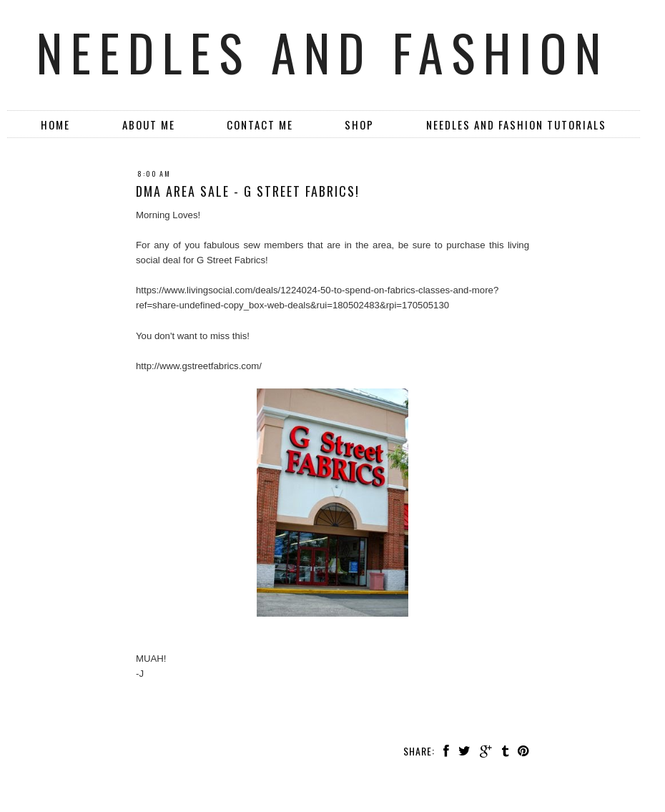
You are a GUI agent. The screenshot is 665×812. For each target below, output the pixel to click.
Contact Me (260, 124)
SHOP (359, 124)
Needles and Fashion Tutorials (516, 124)
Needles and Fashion (323, 52)
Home (55, 124)
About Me (149, 124)
